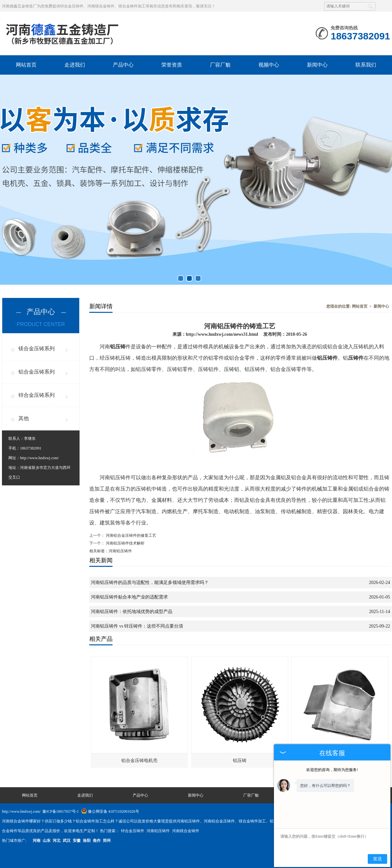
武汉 (67, 841)
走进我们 (75, 65)
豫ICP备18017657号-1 (61, 811)
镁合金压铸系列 (37, 349)
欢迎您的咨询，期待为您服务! (332, 770)
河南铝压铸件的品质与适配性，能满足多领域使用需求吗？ (150, 582)
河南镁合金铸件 (186, 831)
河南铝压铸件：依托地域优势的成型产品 (132, 612)
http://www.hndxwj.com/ (39, 458)
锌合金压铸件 (133, 831)
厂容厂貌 (220, 65)
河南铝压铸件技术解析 (125, 543)
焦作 (97, 841)
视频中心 (269, 65)
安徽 (77, 841)
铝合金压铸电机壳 (139, 761)
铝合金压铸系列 (37, 372)
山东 (47, 841)
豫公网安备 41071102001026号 (110, 811)
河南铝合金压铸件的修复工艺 (131, 535)
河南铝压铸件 (159, 831)
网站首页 (26, 65)
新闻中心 (317, 65)
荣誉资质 (172, 65)
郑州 (107, 841)
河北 (57, 841)
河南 (37, 841)
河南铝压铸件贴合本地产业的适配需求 (129, 597)
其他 (24, 418)
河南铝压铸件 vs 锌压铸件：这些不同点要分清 (137, 626)
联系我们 (366, 65)
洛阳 (87, 841)
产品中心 (123, 65)
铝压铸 (240, 761)
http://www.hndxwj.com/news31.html (222, 334)
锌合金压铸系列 (37, 395)
